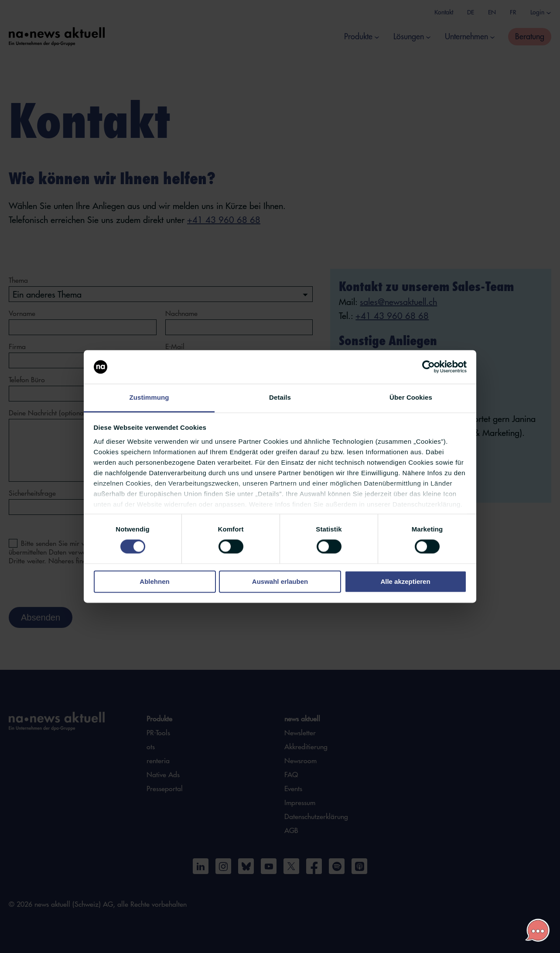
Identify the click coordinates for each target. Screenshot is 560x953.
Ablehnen (154, 581)
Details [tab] (280, 397)
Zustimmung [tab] (149, 397)
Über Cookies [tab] (411, 397)
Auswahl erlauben (280, 581)
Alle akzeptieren (405, 581)
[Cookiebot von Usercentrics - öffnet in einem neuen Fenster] (429, 367)
